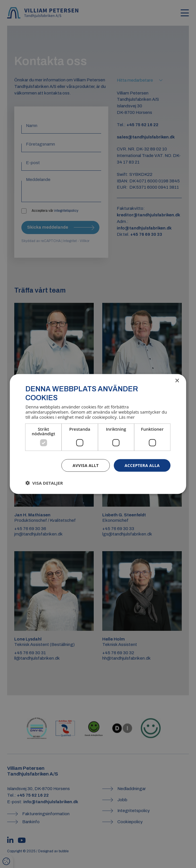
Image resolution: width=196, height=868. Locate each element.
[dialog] (98, 434)
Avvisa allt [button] (86, 465)
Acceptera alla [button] (142, 465)
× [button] (177, 381)
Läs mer (127, 417)
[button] (44, 483)
